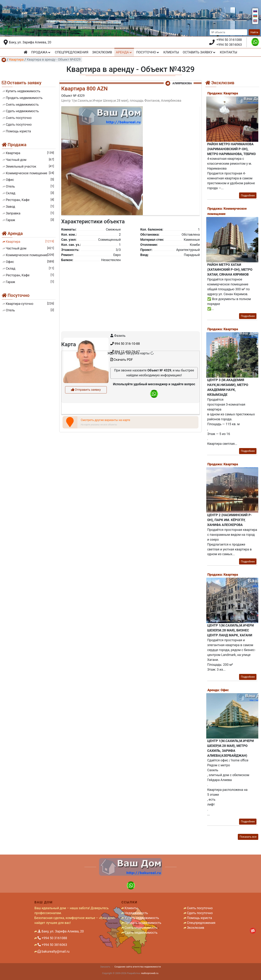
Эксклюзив (102, 52)
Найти (254, 32)
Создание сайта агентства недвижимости (138, 967)
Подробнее (248, 196)
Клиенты (171, 52)
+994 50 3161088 (229, 40)
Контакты (229, 52)
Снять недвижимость (141, 928)
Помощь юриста (199, 918)
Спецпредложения (72, 52)
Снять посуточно (200, 908)
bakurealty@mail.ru (53, 951)
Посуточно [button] (148, 52)
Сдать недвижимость (141, 933)
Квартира (16, 59)
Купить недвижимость (142, 918)
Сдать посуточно (200, 913)
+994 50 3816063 (229, 45)
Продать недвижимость (143, 923)
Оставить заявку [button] (199, 52)
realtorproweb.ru (150, 973)
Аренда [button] (124, 52)
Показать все (248, 837)
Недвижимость (136, 913)
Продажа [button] (41, 52)
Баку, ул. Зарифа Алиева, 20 (30, 42)
